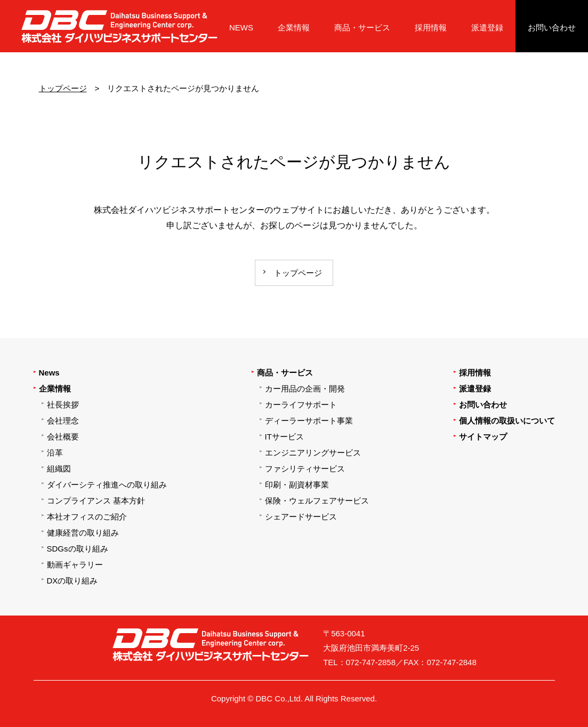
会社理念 (63, 421)
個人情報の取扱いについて (507, 421)
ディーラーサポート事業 (309, 421)
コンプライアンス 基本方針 (96, 501)
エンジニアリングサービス (313, 453)
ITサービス (284, 437)
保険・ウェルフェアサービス (317, 501)
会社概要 (63, 437)
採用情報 (431, 27)
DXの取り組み (73, 581)
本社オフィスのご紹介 (87, 517)
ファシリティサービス (305, 469)
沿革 (55, 453)
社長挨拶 (63, 405)
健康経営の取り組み (83, 533)
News (49, 373)
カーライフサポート (301, 405)
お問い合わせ (552, 27)
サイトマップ (483, 437)
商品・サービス (362, 27)
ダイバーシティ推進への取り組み (107, 485)
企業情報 (294, 27)
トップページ (63, 88)
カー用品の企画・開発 (305, 389)
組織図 (59, 469)
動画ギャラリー (75, 565)
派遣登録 (487, 27)
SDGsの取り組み (78, 549)
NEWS (241, 27)
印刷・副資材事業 (297, 485)
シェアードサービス (301, 517)
